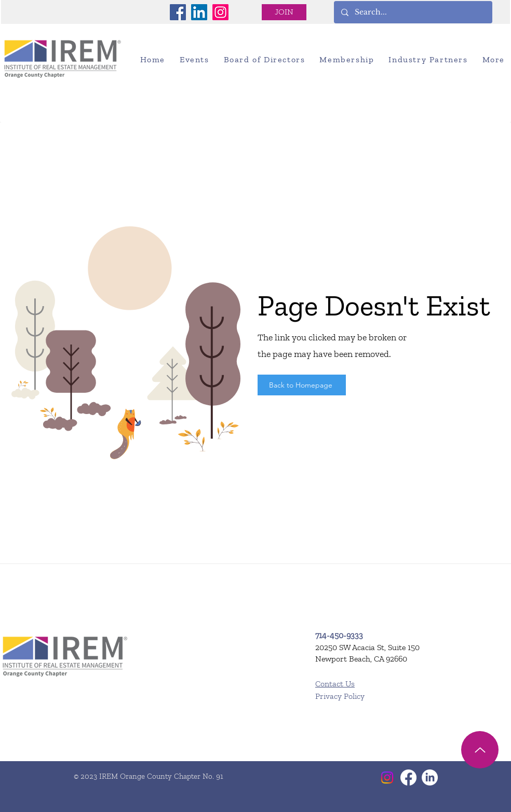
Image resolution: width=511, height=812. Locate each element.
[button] (194, 59)
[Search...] (413, 12)
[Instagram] (220, 12)
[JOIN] (284, 12)
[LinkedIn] (199, 12)
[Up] (480, 750)
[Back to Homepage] (302, 385)
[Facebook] (178, 12)
